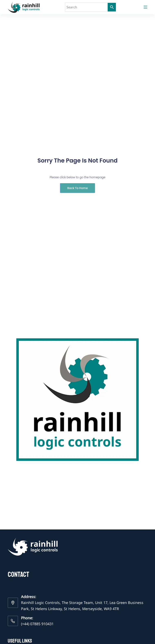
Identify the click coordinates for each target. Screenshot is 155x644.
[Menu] (145, 7)
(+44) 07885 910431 (37, 624)
